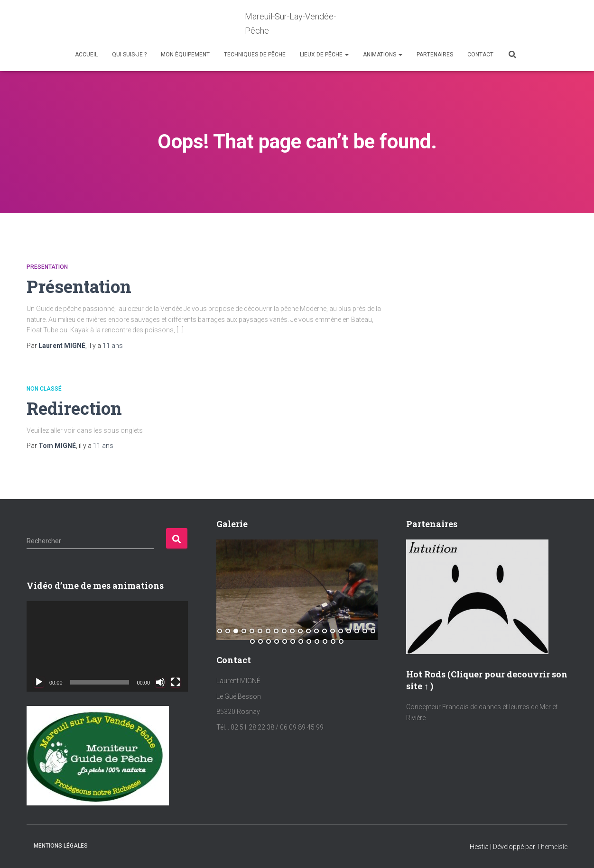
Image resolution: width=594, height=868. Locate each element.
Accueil (86, 55)
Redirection (75, 408)
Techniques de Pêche (255, 55)
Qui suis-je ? (129, 55)
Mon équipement (185, 55)
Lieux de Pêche (324, 55)
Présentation (80, 286)
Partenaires (435, 55)
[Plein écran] (176, 682)
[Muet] (160, 682)
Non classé (44, 389)
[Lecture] (39, 682)
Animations (383, 55)
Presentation (47, 267)
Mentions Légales (61, 846)
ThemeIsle (552, 847)
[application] (107, 646)
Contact (480, 55)
